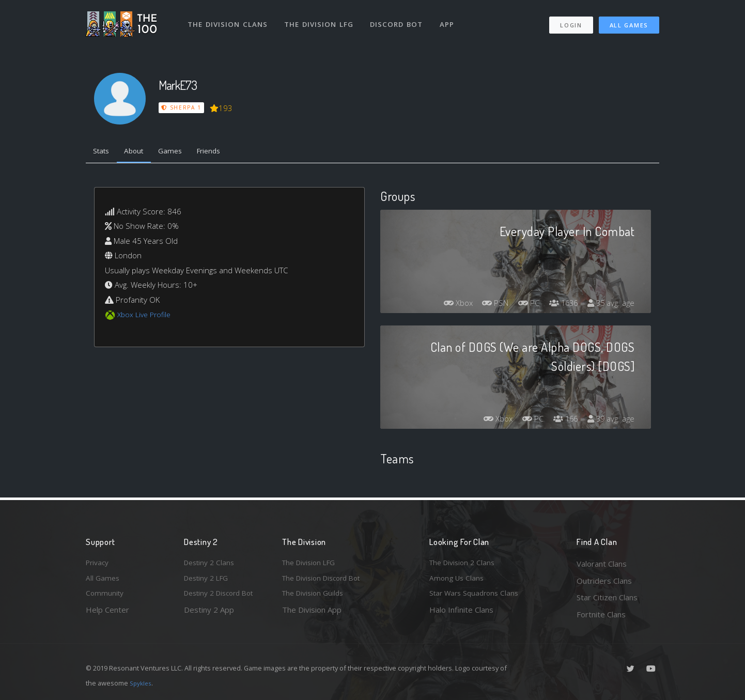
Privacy (99, 564)
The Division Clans (229, 20)
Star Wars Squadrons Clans (477, 597)
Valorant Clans (602, 564)
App (451, 20)
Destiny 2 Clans (211, 564)
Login (571, 21)
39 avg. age (609, 421)
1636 (558, 305)
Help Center (107, 614)
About (140, 152)
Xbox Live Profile (146, 317)
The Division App (312, 614)
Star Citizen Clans (607, 597)
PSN (485, 305)
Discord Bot (400, 20)
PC (521, 305)
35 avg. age (609, 305)
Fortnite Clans (601, 614)
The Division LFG (321, 20)
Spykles (142, 683)
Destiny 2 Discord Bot (223, 597)
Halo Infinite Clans (461, 614)
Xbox (445, 305)
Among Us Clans (458, 581)
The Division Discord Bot (326, 581)
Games (180, 152)
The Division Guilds (316, 597)
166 (561, 421)
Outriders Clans (604, 581)
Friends (222, 152)
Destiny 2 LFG (209, 581)
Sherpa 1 (182, 107)
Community (106, 597)
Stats (103, 152)
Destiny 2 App (209, 614)
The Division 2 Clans (465, 564)
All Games (629, 21)
